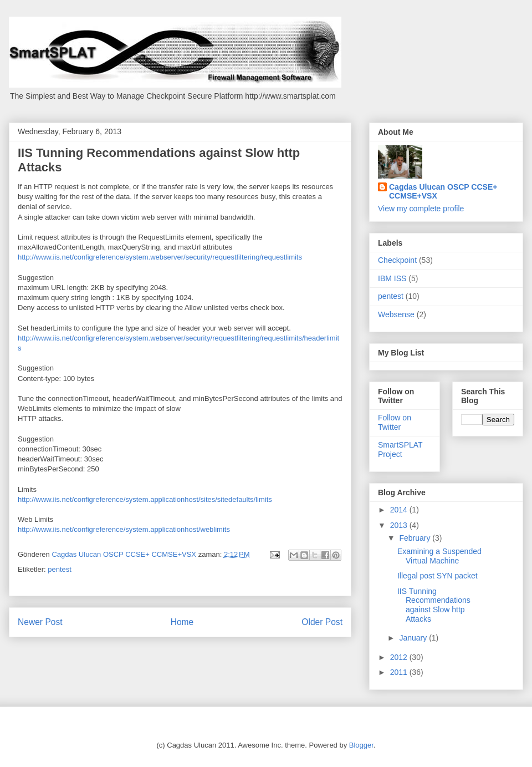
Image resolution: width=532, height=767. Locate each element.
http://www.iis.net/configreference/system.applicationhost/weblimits (124, 529)
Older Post (322, 622)
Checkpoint (397, 260)
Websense (396, 314)
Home (182, 622)
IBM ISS (392, 278)
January (414, 638)
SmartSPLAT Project (400, 449)
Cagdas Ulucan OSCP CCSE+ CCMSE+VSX (443, 191)
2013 (400, 525)
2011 (400, 672)
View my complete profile (421, 209)
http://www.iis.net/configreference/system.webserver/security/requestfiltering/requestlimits (160, 257)
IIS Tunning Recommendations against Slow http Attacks (434, 605)
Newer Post (40, 622)
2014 (400, 510)
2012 (400, 657)
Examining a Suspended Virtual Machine (439, 556)
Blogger (361, 745)
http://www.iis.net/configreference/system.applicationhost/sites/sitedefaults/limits (145, 499)
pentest (60, 569)
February (416, 538)
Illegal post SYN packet (438, 576)
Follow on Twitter (395, 422)
